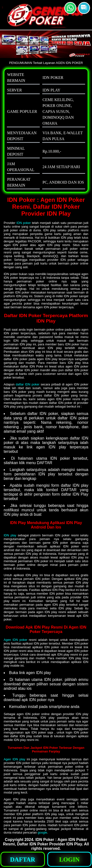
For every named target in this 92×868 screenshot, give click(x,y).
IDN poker (24, 223)
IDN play (10, 535)
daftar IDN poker (28, 384)
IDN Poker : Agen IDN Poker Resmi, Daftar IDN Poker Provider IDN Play (45, 842)
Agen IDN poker (15, 640)
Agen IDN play (14, 759)
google (42, 832)
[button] (84, 8)
